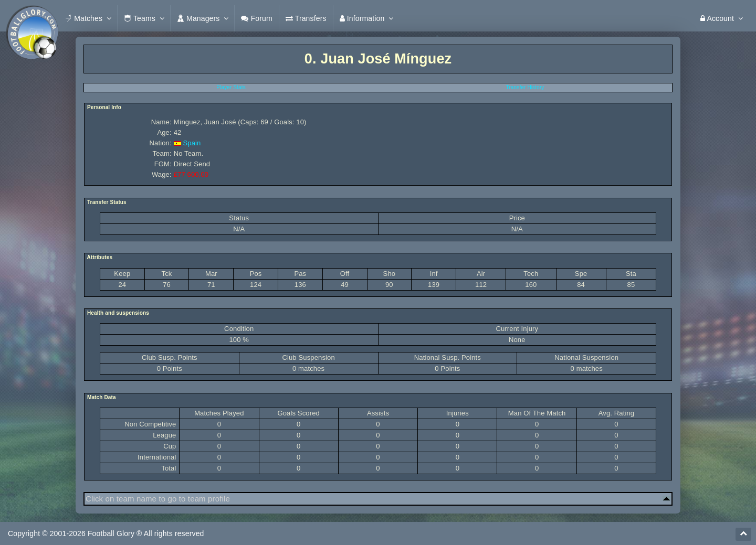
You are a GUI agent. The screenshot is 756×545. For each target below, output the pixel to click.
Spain (192, 143)
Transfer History (525, 87)
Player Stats (231, 87)
